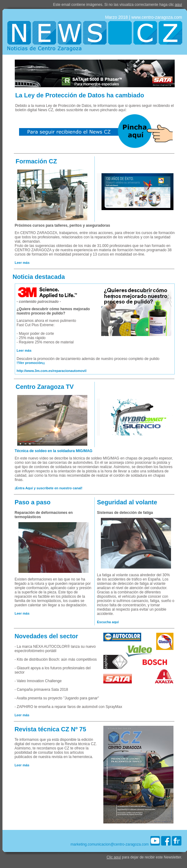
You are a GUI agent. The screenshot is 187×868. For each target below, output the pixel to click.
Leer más (22, 263)
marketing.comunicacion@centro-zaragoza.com (109, 844)
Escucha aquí (108, 622)
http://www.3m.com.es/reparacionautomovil (52, 371)
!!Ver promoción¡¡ (31, 363)
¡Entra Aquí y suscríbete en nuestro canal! (49, 488)
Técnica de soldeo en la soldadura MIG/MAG (54, 451)
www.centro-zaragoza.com (157, 17)
